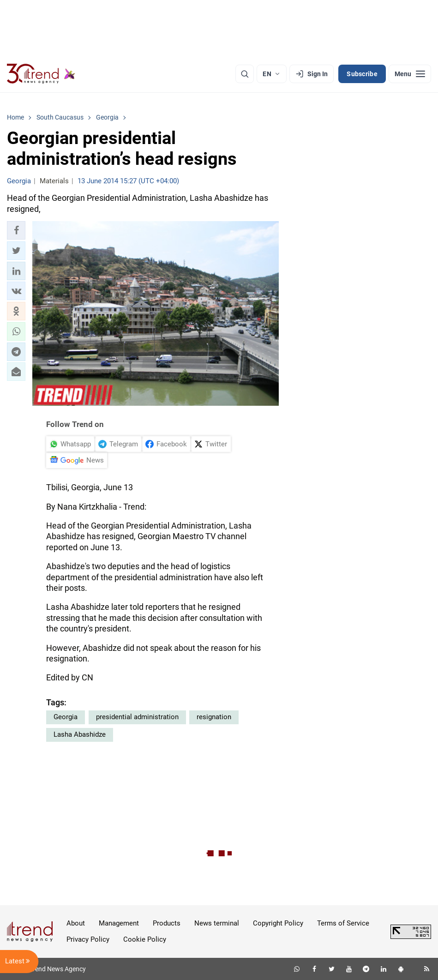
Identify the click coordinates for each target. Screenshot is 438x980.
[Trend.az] (41, 74)
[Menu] (410, 74)
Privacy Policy (88, 939)
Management (119, 923)
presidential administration (137, 717)
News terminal (217, 923)
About (76, 923)
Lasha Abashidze (80, 734)
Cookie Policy (145, 939)
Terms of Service (343, 923)
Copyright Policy (278, 923)
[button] (16, 230)
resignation (214, 717)
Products (167, 923)
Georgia (66, 717)
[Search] (245, 74)
